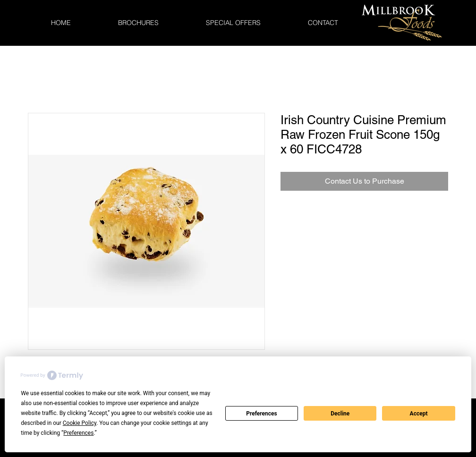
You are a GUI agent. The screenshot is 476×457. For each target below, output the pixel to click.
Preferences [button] (78, 433)
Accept (419, 414)
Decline (340, 414)
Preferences (262, 414)
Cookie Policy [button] (80, 423)
